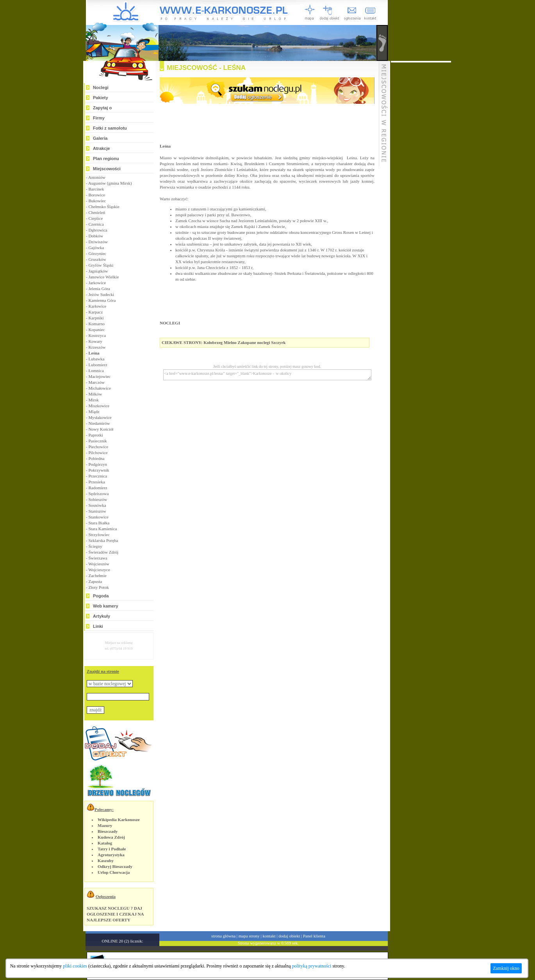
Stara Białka (99, 523)
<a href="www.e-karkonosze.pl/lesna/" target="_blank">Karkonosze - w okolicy (267, 375)
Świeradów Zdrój (103, 552)
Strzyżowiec (99, 535)
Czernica (96, 224)
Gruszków (97, 259)
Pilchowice (98, 453)
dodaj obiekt (289, 936)
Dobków (96, 236)
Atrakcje (101, 148)
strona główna (223, 936)
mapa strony (249, 936)
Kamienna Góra (102, 300)
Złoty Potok (98, 587)
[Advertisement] (421, 180)
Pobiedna (96, 458)
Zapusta (95, 581)
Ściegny (95, 546)
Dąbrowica (98, 230)
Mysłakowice (100, 417)
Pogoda (101, 596)
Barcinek (96, 189)
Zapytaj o (102, 108)
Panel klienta (314, 936)
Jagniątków (98, 271)
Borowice (97, 195)
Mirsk (93, 400)
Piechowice (98, 447)
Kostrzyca (97, 335)
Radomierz (98, 488)
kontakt (269, 936)
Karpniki (96, 318)
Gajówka (96, 248)
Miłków (95, 394)
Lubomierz (98, 365)
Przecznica (98, 476)
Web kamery (106, 606)
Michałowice (99, 388)
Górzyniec (97, 253)
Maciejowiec (99, 376)
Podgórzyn (98, 464)
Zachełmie (97, 576)
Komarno (96, 324)
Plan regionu (106, 159)
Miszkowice (99, 406)
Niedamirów (99, 423)
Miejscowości (107, 169)
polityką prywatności (311, 966)
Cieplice (95, 218)
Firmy (99, 118)
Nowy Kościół (101, 429)
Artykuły (102, 616)
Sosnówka (97, 505)
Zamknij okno (506, 968)
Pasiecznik (97, 441)
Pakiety (101, 98)
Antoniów (97, 177)
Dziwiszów (98, 242)
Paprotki (95, 435)
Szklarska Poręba (103, 540)
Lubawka (96, 359)
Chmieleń (97, 212)
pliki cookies (75, 966)
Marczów (96, 382)
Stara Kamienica (103, 529)
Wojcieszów (99, 564)
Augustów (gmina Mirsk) (110, 183)
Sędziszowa (98, 494)
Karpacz (95, 312)
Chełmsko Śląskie (104, 207)
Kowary (95, 341)
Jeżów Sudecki (101, 294)
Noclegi (101, 87)
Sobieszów (98, 499)
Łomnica (96, 371)
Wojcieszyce (99, 570)
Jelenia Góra (99, 289)
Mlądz (94, 412)
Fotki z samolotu (110, 128)
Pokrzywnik (99, 470)
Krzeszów (97, 347)
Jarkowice (97, 283)
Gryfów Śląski (101, 265)
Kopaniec (96, 330)
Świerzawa (98, 558)
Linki (98, 626)
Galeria (100, 138)
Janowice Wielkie (103, 277)
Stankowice (98, 517)
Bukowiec (97, 201)
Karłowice (97, 306)
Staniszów (97, 511)
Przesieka (96, 482)
